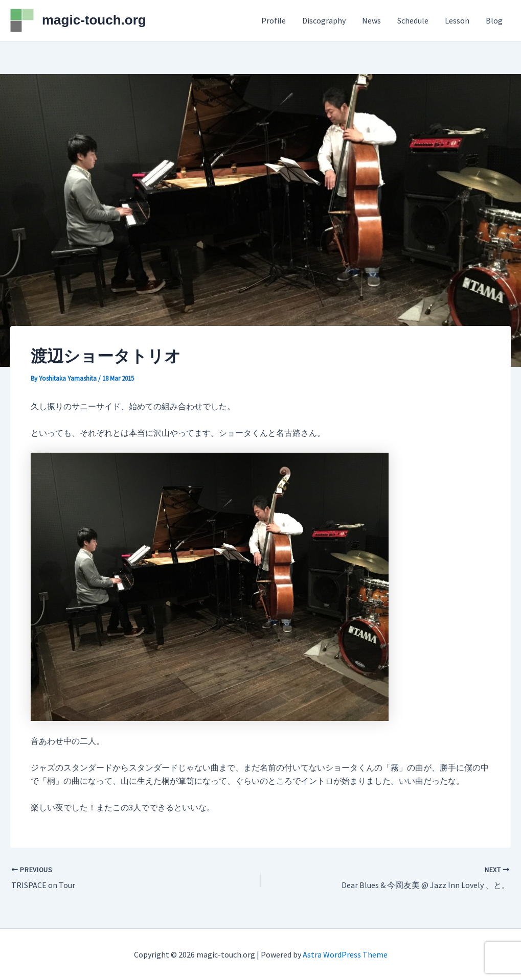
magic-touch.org (94, 20)
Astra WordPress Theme (345, 954)
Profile (274, 20)
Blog (494, 20)
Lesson (457, 20)
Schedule (413, 20)
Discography (324, 20)
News (371, 20)
